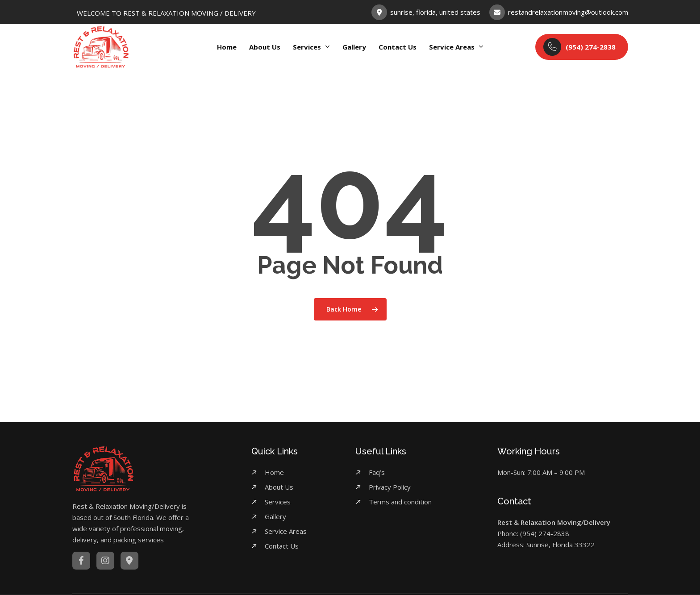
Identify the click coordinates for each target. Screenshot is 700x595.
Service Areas (286, 531)
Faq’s (377, 472)
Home (274, 472)
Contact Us (282, 546)
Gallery (275, 516)
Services (278, 502)
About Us (279, 487)
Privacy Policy (390, 487)
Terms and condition (400, 502)
